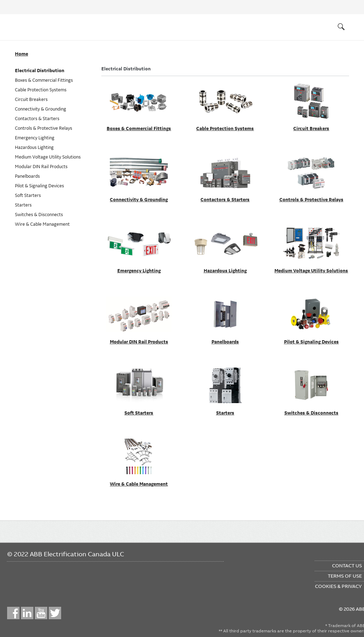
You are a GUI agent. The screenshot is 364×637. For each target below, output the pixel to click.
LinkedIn (27, 613)
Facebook (13, 613)
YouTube (41, 613)
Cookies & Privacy (338, 586)
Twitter (55, 613)
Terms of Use (345, 576)
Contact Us (347, 566)
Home (22, 54)
